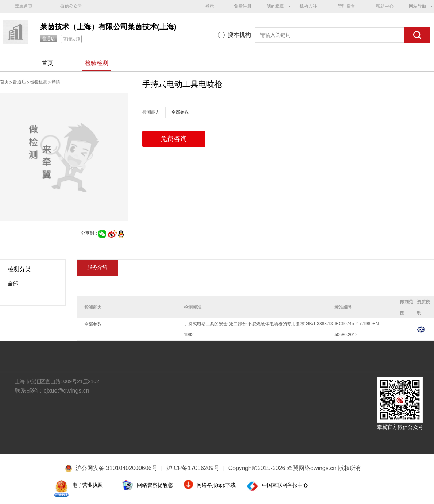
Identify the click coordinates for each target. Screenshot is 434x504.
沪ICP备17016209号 (195, 468)
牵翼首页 (24, 6)
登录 (210, 6)
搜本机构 (239, 35)
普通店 (49, 39)
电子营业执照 (88, 485)
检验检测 (97, 63)
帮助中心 (385, 6)
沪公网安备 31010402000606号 (117, 468)
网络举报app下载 (216, 485)
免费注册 (243, 6)
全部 (13, 284)
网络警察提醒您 (155, 485)
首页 (47, 63)
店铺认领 (71, 39)
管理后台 (346, 6)
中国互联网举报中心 (285, 485)
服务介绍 (97, 267)
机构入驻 (308, 6)
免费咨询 (174, 139)
